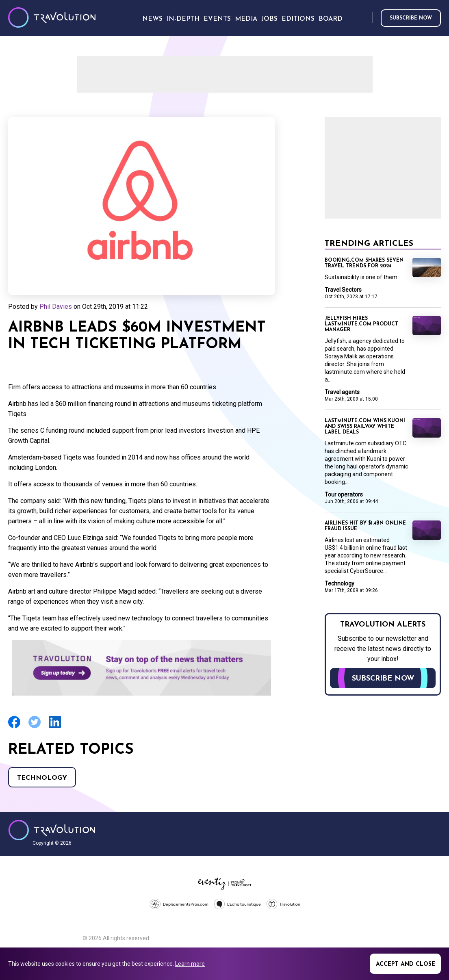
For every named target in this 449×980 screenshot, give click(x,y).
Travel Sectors (343, 290)
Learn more (190, 964)
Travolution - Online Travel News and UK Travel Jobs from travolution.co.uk (52, 830)
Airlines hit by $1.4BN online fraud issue (365, 526)
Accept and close (406, 964)
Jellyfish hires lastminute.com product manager (361, 324)
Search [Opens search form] (365, 18)
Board (331, 19)
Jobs (269, 19)
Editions (298, 19)
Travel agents (342, 392)
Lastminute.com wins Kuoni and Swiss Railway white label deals (365, 427)
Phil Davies (56, 307)
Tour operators (344, 494)
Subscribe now (411, 18)
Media (246, 19)
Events (217, 19)
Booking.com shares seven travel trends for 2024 (364, 263)
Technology (42, 778)
